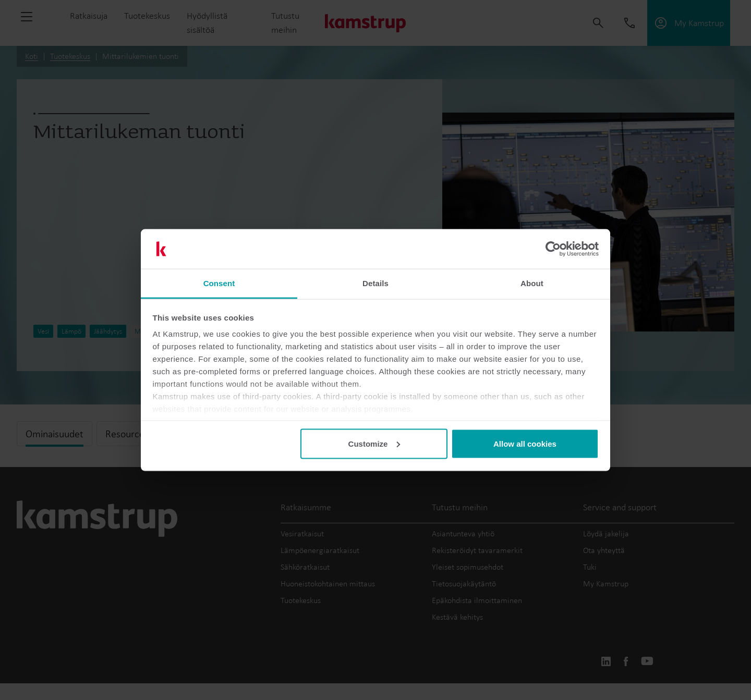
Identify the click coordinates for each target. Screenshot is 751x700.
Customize (374, 443)
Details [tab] (375, 283)
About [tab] (532, 283)
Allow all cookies (525, 443)
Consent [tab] (219, 283)
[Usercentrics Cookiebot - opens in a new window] (553, 249)
